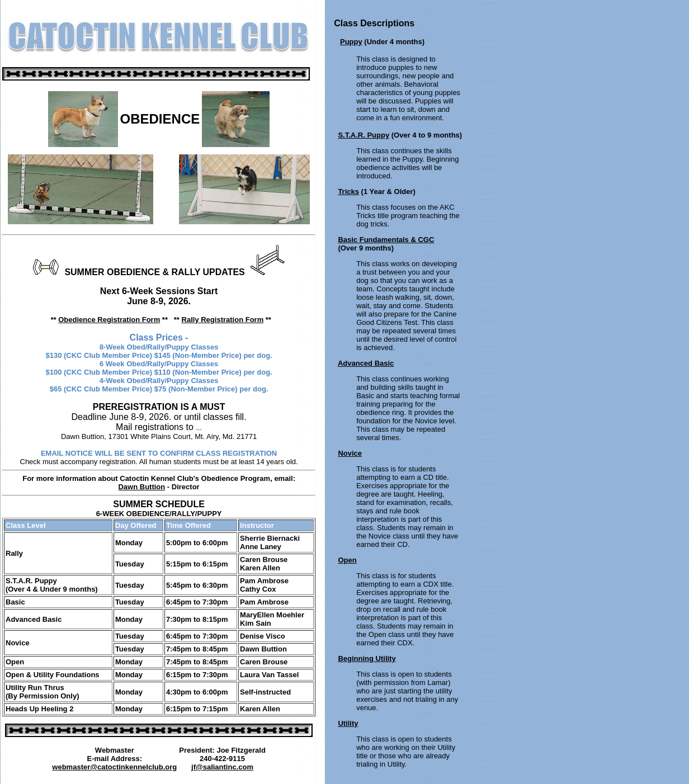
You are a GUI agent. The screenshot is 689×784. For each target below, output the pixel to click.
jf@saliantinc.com (222, 767)
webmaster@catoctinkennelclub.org (114, 767)
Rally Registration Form (223, 320)
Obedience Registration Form (109, 320)
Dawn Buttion (141, 487)
